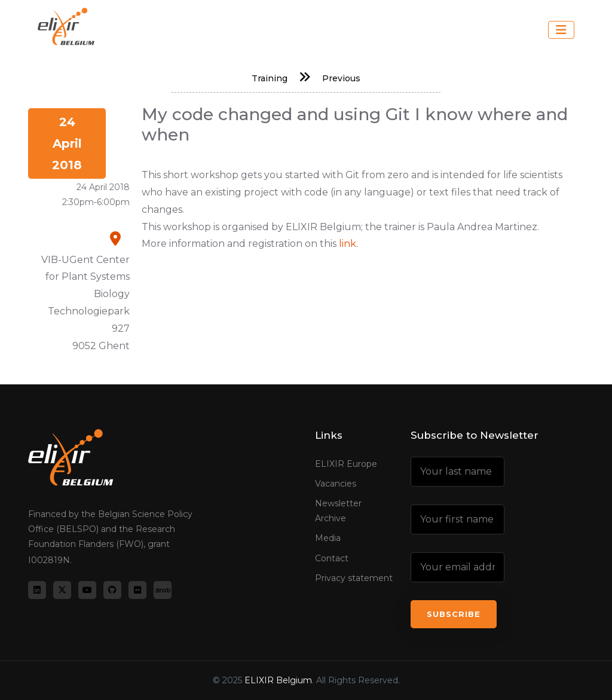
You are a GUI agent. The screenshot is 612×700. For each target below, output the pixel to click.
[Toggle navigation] (561, 30)
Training (270, 78)
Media (328, 538)
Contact (332, 558)
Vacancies (336, 484)
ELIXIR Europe (346, 464)
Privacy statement (354, 578)
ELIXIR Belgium (278, 680)
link (348, 244)
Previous (341, 78)
